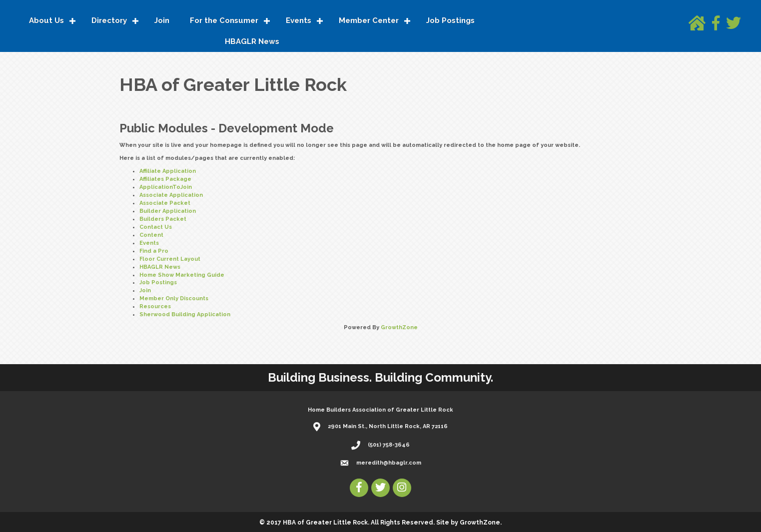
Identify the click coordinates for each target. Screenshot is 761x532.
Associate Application (171, 195)
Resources (155, 306)
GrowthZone (399, 327)
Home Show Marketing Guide (182, 275)
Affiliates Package (165, 179)
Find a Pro (154, 251)
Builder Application (168, 211)
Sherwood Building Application (185, 314)
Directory (109, 20)
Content (151, 235)
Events (299, 20)
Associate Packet (165, 203)
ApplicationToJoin (166, 187)
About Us (46, 20)
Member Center (369, 20)
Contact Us (156, 227)
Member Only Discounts (174, 298)
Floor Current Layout (170, 259)
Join (162, 20)
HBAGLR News (252, 41)
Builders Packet (163, 219)
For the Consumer (224, 20)
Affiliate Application (168, 171)
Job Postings (450, 20)
